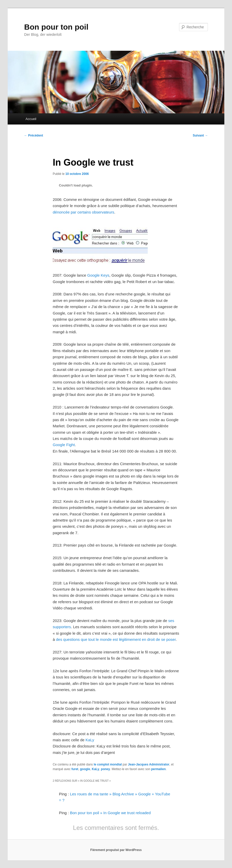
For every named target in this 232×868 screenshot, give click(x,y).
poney (105, 769)
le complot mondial (108, 764)
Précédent (34, 135)
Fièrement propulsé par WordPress (116, 850)
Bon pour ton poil (56, 27)
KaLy (90, 740)
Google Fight (64, 445)
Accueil (31, 119)
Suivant (200, 135)
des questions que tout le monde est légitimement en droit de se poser (116, 639)
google (85, 769)
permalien (158, 769)
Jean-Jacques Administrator (149, 764)
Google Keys (98, 275)
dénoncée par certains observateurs (83, 212)
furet (75, 769)
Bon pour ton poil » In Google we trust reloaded (110, 813)
